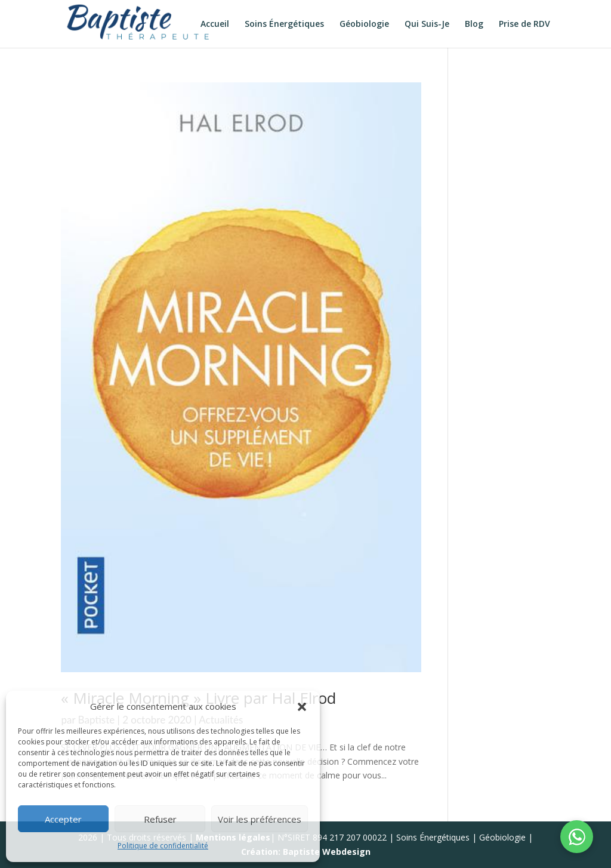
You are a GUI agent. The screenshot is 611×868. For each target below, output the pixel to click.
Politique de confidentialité (163, 846)
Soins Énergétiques (284, 24)
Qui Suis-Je (427, 24)
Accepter (63, 819)
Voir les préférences (260, 819)
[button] (302, 707)
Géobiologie (364, 24)
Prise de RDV (524, 24)
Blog (474, 24)
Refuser (160, 819)
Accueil (215, 24)
